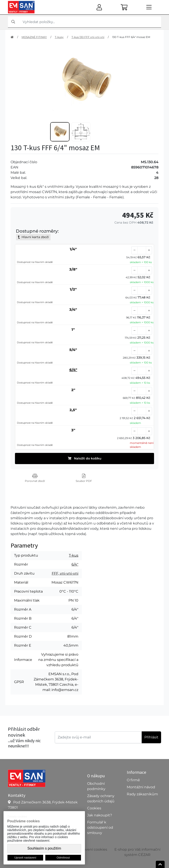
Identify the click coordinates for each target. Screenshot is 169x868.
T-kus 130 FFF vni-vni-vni (88, 37)
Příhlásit (151, 737)
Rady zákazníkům (142, 794)
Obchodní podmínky (96, 786)
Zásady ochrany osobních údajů (101, 798)
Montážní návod (141, 787)
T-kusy (59, 37)
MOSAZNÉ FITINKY (34, 37)
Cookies (94, 808)
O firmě (133, 780)
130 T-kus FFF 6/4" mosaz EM (131, 37)
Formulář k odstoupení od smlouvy (100, 827)
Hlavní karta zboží (33, 237)
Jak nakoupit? (100, 815)
